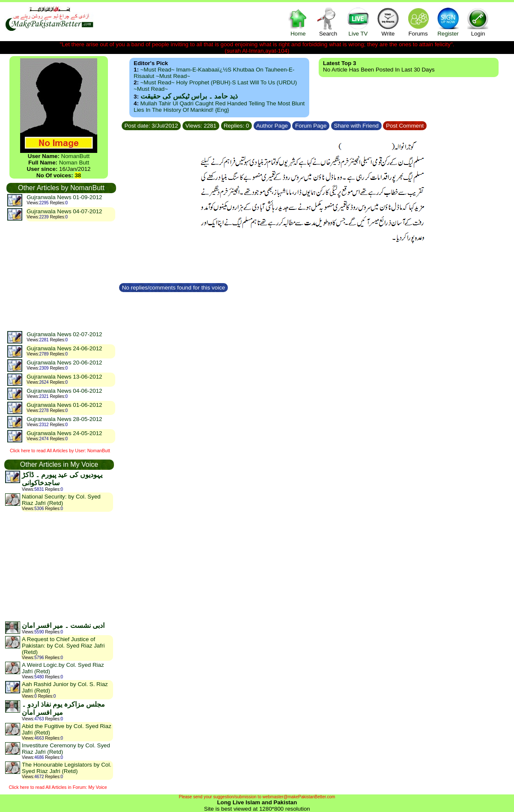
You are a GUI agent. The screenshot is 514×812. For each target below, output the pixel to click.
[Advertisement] (61, 276)
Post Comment (405, 126)
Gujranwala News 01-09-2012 (64, 197)
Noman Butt (74, 163)
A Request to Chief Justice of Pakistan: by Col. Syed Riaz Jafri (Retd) (63, 646)
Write (388, 22)
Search (328, 22)
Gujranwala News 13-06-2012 (64, 377)
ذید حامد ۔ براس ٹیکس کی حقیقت (189, 96)
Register (448, 22)
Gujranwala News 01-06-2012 (64, 405)
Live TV (358, 22)
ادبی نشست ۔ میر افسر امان (63, 625)
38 (78, 175)
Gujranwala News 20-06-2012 (64, 363)
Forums (418, 22)
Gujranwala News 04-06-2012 (64, 391)
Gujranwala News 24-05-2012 (64, 433)
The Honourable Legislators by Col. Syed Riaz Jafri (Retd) (67, 768)
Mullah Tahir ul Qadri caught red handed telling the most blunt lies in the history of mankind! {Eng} (219, 107)
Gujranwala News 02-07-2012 (64, 334)
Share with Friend (356, 126)
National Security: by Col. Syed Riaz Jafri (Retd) (61, 500)
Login (478, 22)
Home (298, 22)
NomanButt (76, 156)
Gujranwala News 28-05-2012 (64, 419)
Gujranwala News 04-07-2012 (64, 211)
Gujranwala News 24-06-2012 (64, 348)
